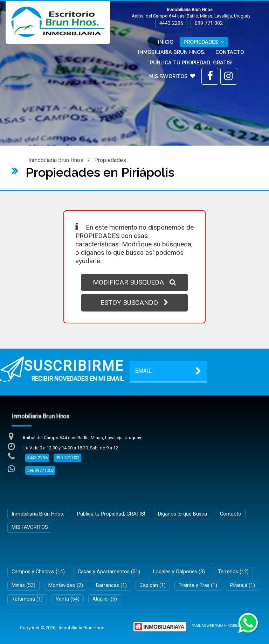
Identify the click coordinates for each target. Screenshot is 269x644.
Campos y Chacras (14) (38, 572)
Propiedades (204, 42)
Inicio (166, 42)
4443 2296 (171, 23)
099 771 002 (209, 23)
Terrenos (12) (233, 572)
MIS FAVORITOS (172, 76)
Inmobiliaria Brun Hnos (56, 160)
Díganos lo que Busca (182, 514)
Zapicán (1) (153, 585)
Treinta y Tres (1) (198, 585)
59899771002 (40, 470)
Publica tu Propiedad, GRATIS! (191, 62)
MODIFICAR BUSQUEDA (134, 282)
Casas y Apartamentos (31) (109, 572)
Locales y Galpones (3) (179, 572)
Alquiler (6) (105, 599)
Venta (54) (68, 599)
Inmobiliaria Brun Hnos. (172, 52)
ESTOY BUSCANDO (134, 303)
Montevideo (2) (66, 585)
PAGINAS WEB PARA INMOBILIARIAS (220, 626)
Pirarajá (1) (243, 585)
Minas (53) (23, 585)
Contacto (230, 52)
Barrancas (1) (111, 585)
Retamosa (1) (27, 599)
